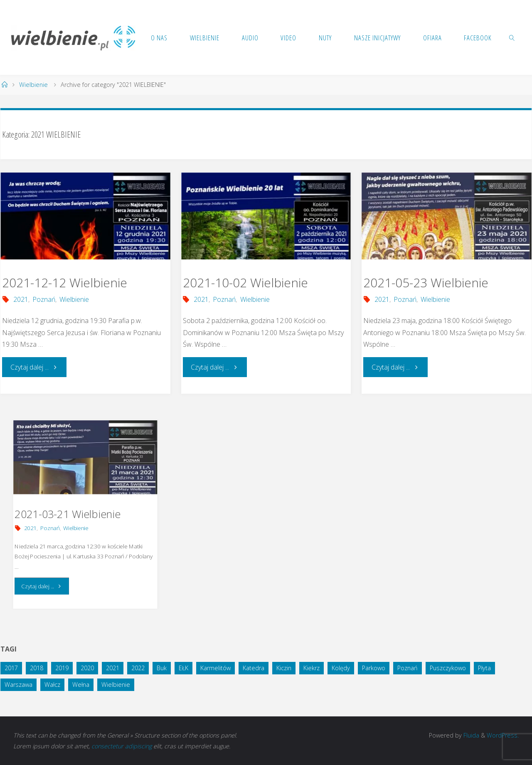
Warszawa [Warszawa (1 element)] (18, 685)
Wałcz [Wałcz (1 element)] (52, 685)
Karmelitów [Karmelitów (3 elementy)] (216, 668)
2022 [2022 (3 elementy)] (138, 668)
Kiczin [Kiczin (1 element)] (284, 668)
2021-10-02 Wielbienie (245, 283)
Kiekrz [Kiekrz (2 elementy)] (312, 668)
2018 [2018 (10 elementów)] (37, 668)
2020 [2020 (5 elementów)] (87, 668)
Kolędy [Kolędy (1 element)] (341, 668)
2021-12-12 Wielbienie (65, 283)
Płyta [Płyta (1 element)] (484, 668)
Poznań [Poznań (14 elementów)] (408, 668)
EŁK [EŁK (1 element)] (183, 668)
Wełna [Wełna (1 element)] (81, 685)
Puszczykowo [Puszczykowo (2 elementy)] (448, 668)
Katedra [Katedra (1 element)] (254, 668)
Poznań (44, 299)
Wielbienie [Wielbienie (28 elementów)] (116, 685)
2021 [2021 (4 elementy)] (113, 668)
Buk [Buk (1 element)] (162, 668)
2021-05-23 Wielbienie (426, 283)
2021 (21, 299)
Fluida (470, 735)
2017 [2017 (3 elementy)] (11, 668)
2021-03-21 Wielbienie (68, 514)
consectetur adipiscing (122, 746)
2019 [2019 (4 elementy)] (62, 668)
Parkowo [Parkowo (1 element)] (374, 668)
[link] (512, 37)
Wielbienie (33, 85)
